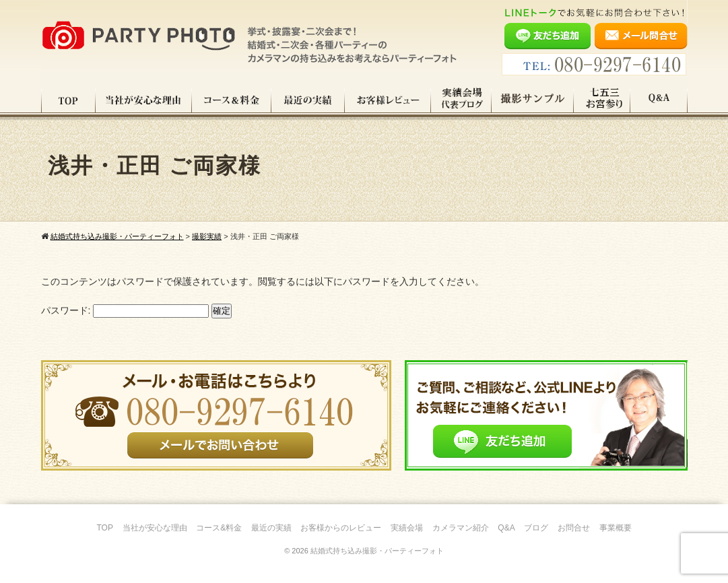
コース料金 (232, 100)
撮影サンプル (533, 100)
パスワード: (125, 310)
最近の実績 (308, 100)
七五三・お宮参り (602, 100)
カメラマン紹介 (461, 528)
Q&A (659, 100)
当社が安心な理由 (144, 100)
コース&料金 (219, 528)
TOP (68, 100)
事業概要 (616, 528)
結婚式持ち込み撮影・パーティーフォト (377, 551)
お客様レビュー (388, 100)
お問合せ (574, 528)
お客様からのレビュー (341, 528)
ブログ (536, 528)
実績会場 (407, 528)
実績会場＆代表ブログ (461, 100)
